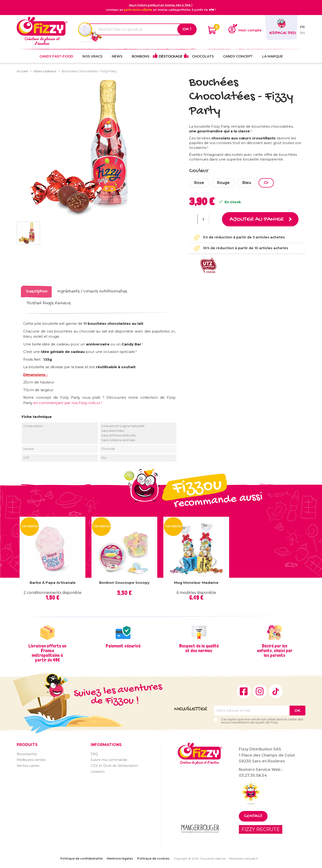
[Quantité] (203, 219)
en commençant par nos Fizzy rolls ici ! (68, 403)
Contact (253, 816)
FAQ (94, 754)
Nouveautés (27, 754)
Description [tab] (37, 291)
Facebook (244, 691)
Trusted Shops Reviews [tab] (49, 303)
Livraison (98, 771)
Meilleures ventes (31, 760)
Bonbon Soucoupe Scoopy (124, 583)
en (303, 33)
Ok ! (187, 29)
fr (303, 27)
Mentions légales (120, 858)
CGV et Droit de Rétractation (114, 765)
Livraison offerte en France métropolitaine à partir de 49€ (47, 653)
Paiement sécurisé (123, 646)
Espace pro (283, 33)
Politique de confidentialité (81, 858)
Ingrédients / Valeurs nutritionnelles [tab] (92, 291)
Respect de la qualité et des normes (199, 648)
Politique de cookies (153, 858)
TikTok (276, 691)
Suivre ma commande (109, 760)
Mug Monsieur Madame (196, 583)
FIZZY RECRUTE (261, 829)
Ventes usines (28, 765)
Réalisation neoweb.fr (244, 858)
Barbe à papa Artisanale (53, 583)
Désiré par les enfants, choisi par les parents (275, 650)
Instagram (260, 691)
